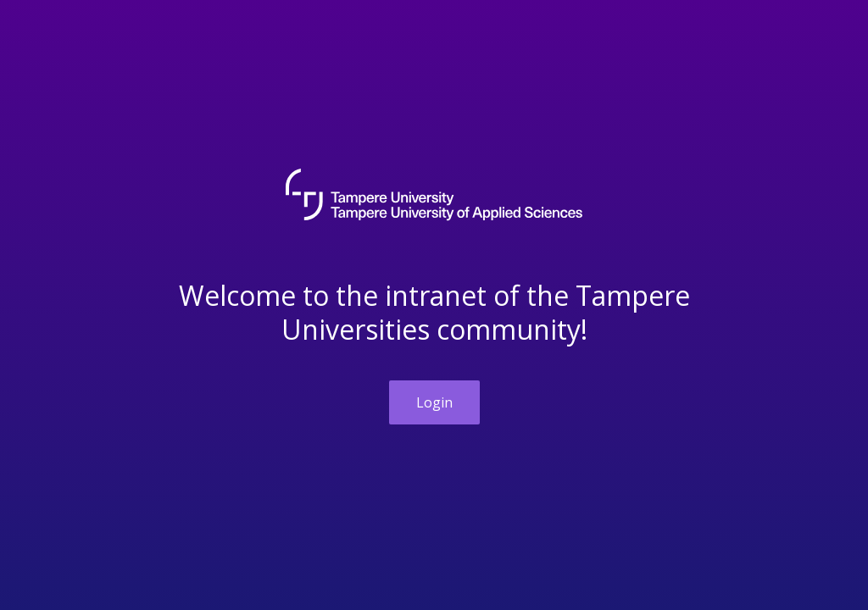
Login (434, 402)
